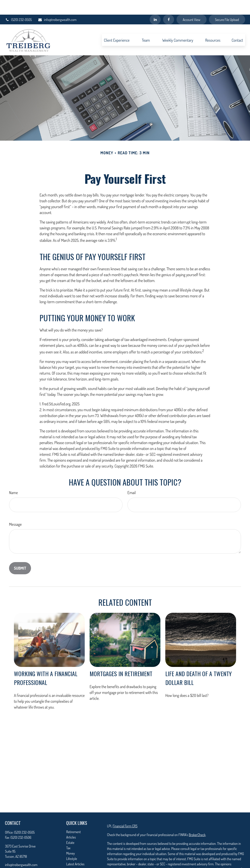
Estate (70, 828)
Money (70, 839)
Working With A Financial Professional (46, 663)
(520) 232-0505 (18, 5)
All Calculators (75, 860)
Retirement (73, 817)
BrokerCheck (197, 820)
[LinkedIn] (155, 5)
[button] (117, 25)
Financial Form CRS (125, 811)
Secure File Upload (227, 5)
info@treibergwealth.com (57, 5)
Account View (191, 5)
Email (132, 478)
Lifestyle (72, 844)
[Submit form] (20, 554)
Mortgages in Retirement (121, 659)
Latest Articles (75, 849)
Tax (68, 833)
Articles (71, 823)
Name (13, 478)
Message (15, 510)
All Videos (73, 855)
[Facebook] (169, 5)
